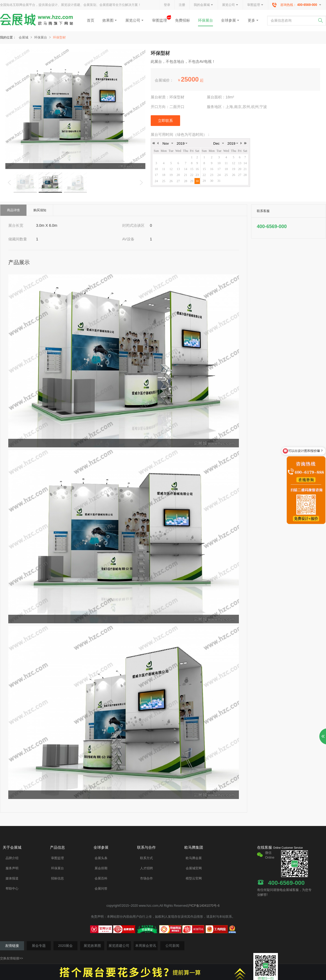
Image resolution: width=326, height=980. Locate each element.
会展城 (26, 37)
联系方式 (146, 858)
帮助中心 (12, 889)
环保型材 (59, 37)
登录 (167, 5)
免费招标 (183, 20)
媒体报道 (12, 878)
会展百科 (101, 878)
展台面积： (216, 97)
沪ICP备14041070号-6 (204, 906)
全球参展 (230, 20)
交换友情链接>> (11, 958)
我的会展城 (204, 5)
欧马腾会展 (194, 858)
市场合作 (146, 878)
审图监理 (255, 5)
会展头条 (101, 858)
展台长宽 (16, 225)
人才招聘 (146, 868)
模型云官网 (194, 878)
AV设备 (128, 239)
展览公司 (230, 5)
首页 (91, 20)
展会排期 (101, 868)
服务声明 (12, 868)
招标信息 (57, 878)
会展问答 (101, 889)
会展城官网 (194, 868)
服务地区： (216, 107)
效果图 (110, 20)
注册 (182, 5)
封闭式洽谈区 (133, 225)
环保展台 (205, 20)
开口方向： (160, 107)
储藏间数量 (18, 239)
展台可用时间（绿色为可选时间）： (181, 134)
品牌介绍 (12, 858)
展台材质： (160, 97)
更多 (253, 20)
